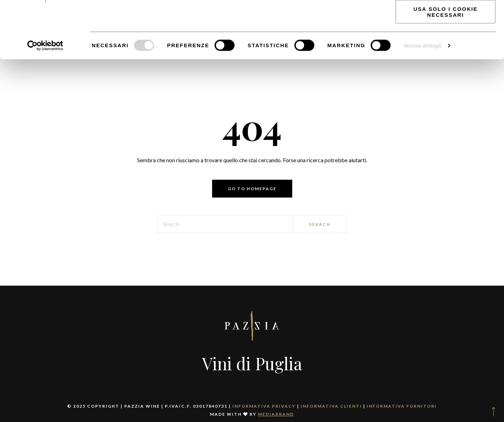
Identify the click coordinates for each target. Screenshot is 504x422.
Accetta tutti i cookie (446, 17)
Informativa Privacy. (141, 42)
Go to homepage (252, 189)
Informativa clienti (331, 406)
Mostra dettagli (422, 95)
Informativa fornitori (402, 406)
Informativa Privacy (264, 406)
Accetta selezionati (446, 38)
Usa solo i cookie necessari (445, 61)
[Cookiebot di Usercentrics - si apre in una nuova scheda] (45, 95)
